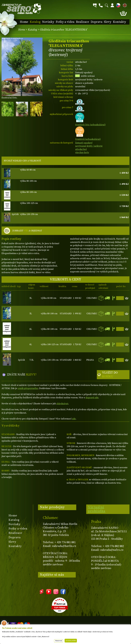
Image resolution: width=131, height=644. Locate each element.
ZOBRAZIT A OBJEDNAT (27, 231)
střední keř (81, 149)
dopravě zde (92, 398)
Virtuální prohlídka (97, 509)
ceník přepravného (28, 388)
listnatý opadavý (84, 143)
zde (74, 419)
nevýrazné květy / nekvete (89, 146)
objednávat (62, 404)
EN (124, 5)
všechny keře (82, 153)
